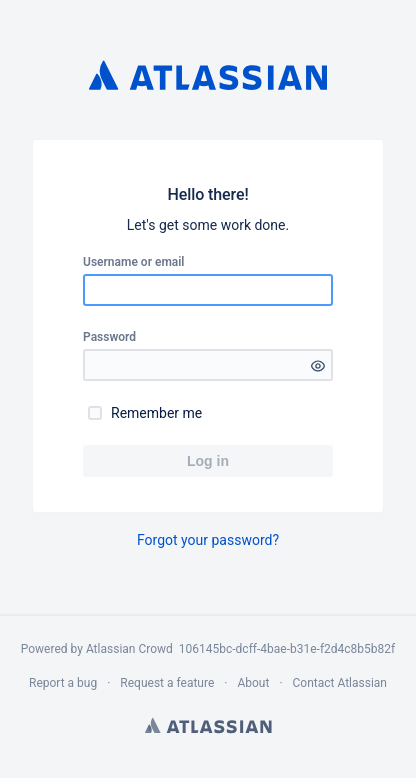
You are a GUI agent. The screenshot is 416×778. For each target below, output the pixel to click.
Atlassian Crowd (132, 649)
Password (109, 337)
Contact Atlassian (340, 683)
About (253, 683)
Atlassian (208, 725)
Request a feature (167, 683)
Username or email (134, 262)
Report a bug (63, 683)
